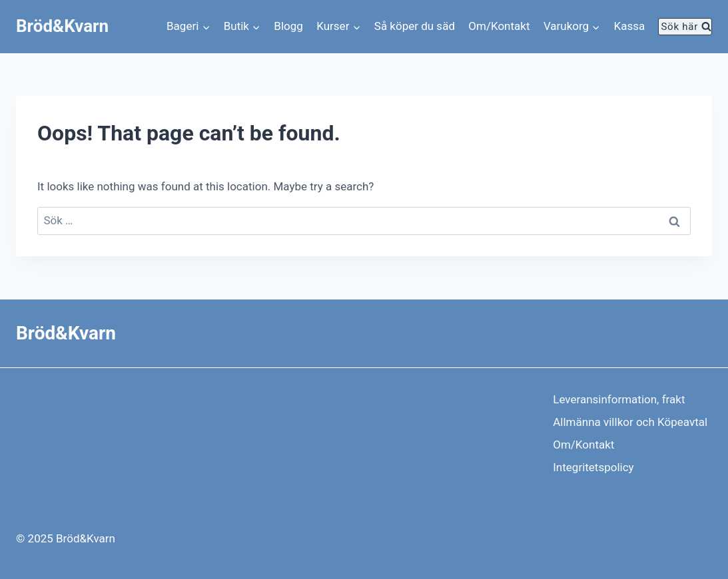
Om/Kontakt (499, 26)
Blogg (288, 26)
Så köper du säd (415, 26)
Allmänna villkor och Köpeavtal (630, 422)
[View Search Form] (685, 27)
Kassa (630, 26)
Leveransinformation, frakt (619, 399)
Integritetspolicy (593, 467)
